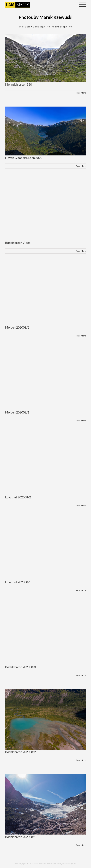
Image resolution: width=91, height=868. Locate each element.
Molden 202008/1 (17, 412)
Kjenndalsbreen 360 (19, 84)
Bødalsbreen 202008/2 (20, 752)
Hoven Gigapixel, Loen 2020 (24, 158)
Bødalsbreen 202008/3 (20, 667)
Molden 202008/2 (17, 327)
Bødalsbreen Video (18, 243)
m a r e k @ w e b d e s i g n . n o (35, 27)
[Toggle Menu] (82, 5)
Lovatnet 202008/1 (18, 582)
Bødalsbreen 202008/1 (20, 837)
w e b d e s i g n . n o (62, 27)
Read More (81, 93)
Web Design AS (69, 864)
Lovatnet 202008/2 (18, 497)
